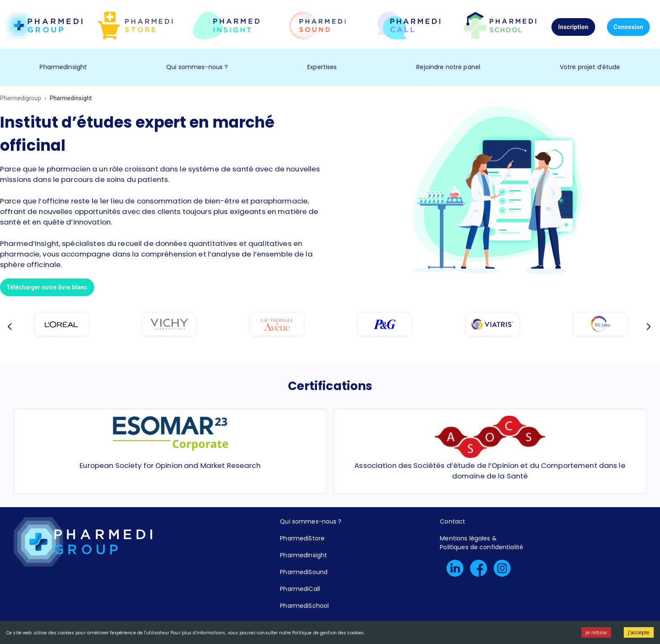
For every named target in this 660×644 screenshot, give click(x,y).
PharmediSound (304, 572)
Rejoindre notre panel (448, 67)
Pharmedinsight (63, 67)
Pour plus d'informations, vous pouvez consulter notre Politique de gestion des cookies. (267, 633)
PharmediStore (302, 538)
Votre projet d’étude (590, 67)
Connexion (629, 27)
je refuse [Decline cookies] (596, 632)
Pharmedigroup (21, 98)
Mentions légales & (468, 538)
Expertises (322, 67)
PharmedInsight (303, 555)
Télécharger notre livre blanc (47, 287)
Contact (452, 521)
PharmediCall (300, 589)
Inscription (573, 27)
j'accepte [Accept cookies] (639, 632)
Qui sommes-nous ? (197, 67)
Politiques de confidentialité (482, 547)
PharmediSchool (304, 606)
